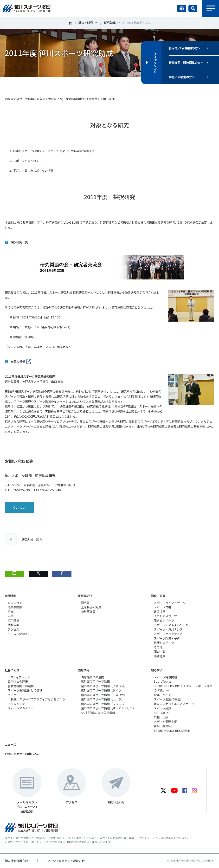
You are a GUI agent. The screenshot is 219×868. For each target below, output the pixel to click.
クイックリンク (155, 63)
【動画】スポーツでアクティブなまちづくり (36, 699)
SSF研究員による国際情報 (98, 713)
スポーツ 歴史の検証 (167, 699)
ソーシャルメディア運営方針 (66, 861)
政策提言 (160, 612)
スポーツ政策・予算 (167, 638)
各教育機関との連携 (21, 686)
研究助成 (110, 23)
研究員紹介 (85, 596)
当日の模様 (18, 362)
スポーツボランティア (168, 634)
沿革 (11, 616)
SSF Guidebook (19, 634)
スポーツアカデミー (21, 708)
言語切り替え (182, 8)
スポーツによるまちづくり (171, 625)
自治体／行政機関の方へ (185, 48)
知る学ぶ (157, 670)
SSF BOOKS (162, 713)
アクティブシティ (19, 677)
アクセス (13, 629)
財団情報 (11, 596)
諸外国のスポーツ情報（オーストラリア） (108, 708)
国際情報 (84, 670)
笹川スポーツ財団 (70, 23)
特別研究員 (88, 612)
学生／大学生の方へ (182, 77)
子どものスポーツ (165, 616)
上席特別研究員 (91, 607)
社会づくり (12, 670)
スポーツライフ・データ (170, 603)
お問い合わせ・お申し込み (22, 754)
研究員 (85, 603)
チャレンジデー (18, 704)
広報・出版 (161, 717)
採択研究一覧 (19, 242)
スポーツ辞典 (162, 708)
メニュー (211, 8)
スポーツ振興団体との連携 (25, 690)
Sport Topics (162, 681)
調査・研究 (86, 23)
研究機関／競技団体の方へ (186, 63)
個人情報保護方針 (16, 861)
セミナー (13, 695)
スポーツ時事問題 (165, 677)
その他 (158, 647)
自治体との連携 (18, 681)
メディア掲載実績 (165, 722)
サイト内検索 (193, 8)
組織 (11, 612)
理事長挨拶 (15, 607)
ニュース (10, 745)
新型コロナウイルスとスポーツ (174, 704)
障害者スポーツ (164, 621)
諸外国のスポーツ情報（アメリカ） (104, 695)
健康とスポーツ (164, 643)
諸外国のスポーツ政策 (95, 681)
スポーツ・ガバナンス (168, 629)
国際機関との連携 (92, 677)
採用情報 (13, 621)
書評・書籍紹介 (164, 726)
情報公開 (13, 625)
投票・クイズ (162, 695)
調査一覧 (160, 652)
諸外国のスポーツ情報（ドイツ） (103, 690)
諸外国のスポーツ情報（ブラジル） (104, 704)
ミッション (15, 603)
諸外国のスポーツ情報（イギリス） (104, 686)
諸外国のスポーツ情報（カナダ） (103, 699)
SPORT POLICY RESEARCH (172, 731)
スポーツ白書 (162, 607)
